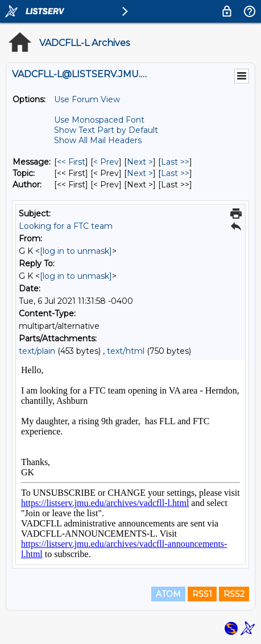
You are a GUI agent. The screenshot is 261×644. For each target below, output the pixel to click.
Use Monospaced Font (99, 120)
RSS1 (202, 594)
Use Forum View (87, 99)
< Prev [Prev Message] (106, 162)
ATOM (168, 594)
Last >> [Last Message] (175, 162)
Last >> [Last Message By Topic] (175, 173)
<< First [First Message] (71, 162)
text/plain (37, 351)
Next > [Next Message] (140, 162)
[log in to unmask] (76, 251)
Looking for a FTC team (66, 226)
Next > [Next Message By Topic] (140, 173)
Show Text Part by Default (106, 130)
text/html (126, 351)
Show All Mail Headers (98, 140)
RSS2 (234, 594)
